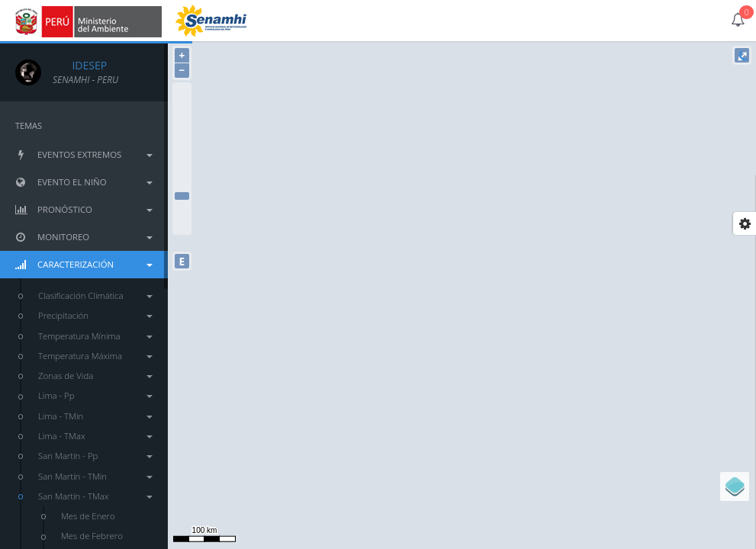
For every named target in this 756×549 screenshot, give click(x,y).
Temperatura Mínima (95, 336)
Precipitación (95, 315)
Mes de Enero (88, 516)
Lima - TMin (95, 416)
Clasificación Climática (95, 295)
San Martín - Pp (95, 456)
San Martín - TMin (95, 476)
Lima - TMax (95, 436)
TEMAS (29, 125)
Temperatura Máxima (95, 356)
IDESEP (80, 65)
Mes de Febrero (92, 536)
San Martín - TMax (95, 496)
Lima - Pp (95, 395)
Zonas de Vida (95, 376)
